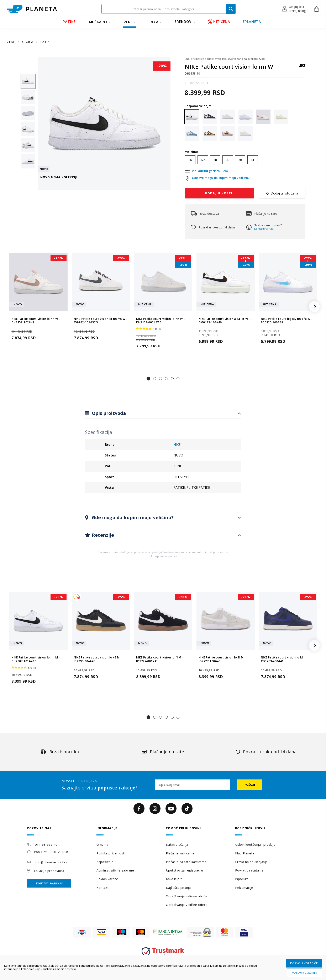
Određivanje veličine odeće (187, 905)
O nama (102, 844)
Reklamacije (244, 888)
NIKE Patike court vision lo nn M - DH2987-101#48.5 (36, 659)
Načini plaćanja (177, 844)
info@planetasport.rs (51, 862)
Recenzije (102, 535)
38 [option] (215, 160)
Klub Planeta (245, 853)
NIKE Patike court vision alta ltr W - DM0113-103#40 (224, 320)
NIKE (177, 445)
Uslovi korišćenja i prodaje (255, 844)
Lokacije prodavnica (49, 871)
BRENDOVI (184, 22)
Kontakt (102, 888)
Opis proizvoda (108, 413)
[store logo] (32, 9)
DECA (154, 22)
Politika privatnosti (111, 853)
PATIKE (69, 22)
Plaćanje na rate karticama (186, 862)
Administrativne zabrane (115, 870)
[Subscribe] (250, 785)
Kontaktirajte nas (49, 883)
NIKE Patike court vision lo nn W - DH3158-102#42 (36, 320)
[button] (294, 9)
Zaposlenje (105, 862)
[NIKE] (302, 68)
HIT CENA (219, 22)
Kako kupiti (174, 879)
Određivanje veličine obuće (187, 896)
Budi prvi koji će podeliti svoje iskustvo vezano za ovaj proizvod (225, 59)
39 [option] (228, 160)
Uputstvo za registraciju (185, 870)
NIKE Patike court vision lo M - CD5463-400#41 (283, 659)
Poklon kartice (107, 879)
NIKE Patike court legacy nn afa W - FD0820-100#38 (287, 320)
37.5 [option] (203, 160)
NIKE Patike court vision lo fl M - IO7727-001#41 (160, 659)
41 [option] (253, 160)
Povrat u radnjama (249, 870)
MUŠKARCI (98, 22)
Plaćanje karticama (180, 853)
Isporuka (242, 879)
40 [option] (240, 160)
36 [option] (190, 160)
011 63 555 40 (46, 844)
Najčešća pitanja (178, 888)
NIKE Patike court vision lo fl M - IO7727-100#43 (222, 659)
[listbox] (245, 161)
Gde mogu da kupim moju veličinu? (132, 517)
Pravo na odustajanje (251, 862)
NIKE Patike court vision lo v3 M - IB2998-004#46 (98, 659)
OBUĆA (28, 42)
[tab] (163, 413)
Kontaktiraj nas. (264, 229)
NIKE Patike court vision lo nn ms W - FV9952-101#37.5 (101, 320)
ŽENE (128, 22)
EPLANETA (252, 22)
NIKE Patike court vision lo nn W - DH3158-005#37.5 (161, 320)
